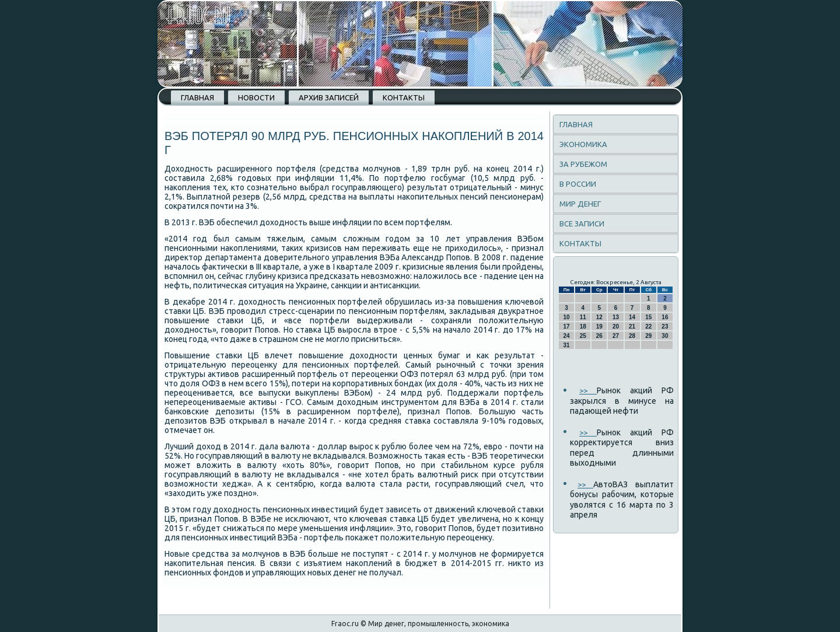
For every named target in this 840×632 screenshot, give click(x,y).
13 (616, 317)
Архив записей (329, 97)
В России (578, 184)
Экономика (583, 144)
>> (588, 390)
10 (567, 317)
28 (632, 336)
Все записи (582, 224)
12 (599, 317)
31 (567, 345)
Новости (256, 97)
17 (567, 327)
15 (648, 317)
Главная (197, 97)
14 (632, 317)
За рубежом (583, 164)
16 (665, 317)
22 (648, 327)
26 (599, 336)
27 (616, 336)
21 (632, 327)
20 (616, 327)
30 (665, 336)
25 (583, 336)
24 (567, 336)
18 (583, 327)
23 (665, 327)
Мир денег (580, 204)
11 (583, 317)
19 (599, 327)
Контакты (404, 97)
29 (648, 336)
